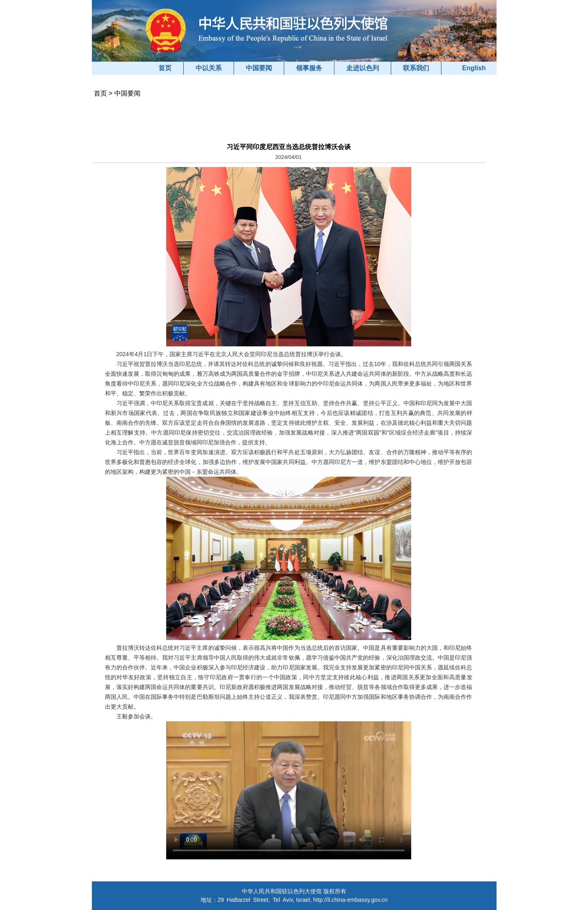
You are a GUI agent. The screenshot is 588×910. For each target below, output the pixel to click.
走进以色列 (363, 68)
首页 (165, 68)
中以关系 (209, 68)
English (474, 68)
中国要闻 (259, 68)
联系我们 (416, 68)
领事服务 (309, 68)
